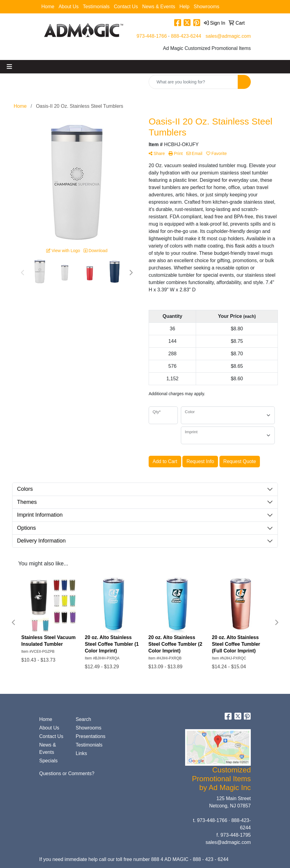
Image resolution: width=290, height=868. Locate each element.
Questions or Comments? (67, 773)
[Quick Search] (193, 82)
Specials (48, 761)
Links (81, 753)
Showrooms (206, 7)
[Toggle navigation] (9, 67)
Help (184, 7)
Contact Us (126, 7)
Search (83, 719)
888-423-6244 (186, 36)
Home (48, 7)
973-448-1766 (152, 36)
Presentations (90, 736)
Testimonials (96, 7)
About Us (69, 7)
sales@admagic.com (228, 36)
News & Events (159, 7)
